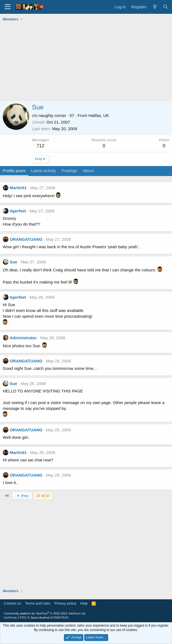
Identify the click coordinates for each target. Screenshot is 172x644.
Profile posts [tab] (14, 171)
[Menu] (8, 7)
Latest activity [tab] (44, 171)
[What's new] (155, 7)
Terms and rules (38, 603)
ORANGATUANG (26, 239)
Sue (13, 262)
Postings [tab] (69, 171)
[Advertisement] (86, 62)
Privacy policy (65, 603)
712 (40, 146)
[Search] (166, 7)
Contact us (12, 603)
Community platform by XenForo (45, 613)
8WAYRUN (61, 618)
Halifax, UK (99, 115)
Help (84, 603)
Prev (22, 496)
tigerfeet (18, 211)
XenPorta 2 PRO (15, 618)
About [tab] (88, 171)
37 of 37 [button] (43, 496)
